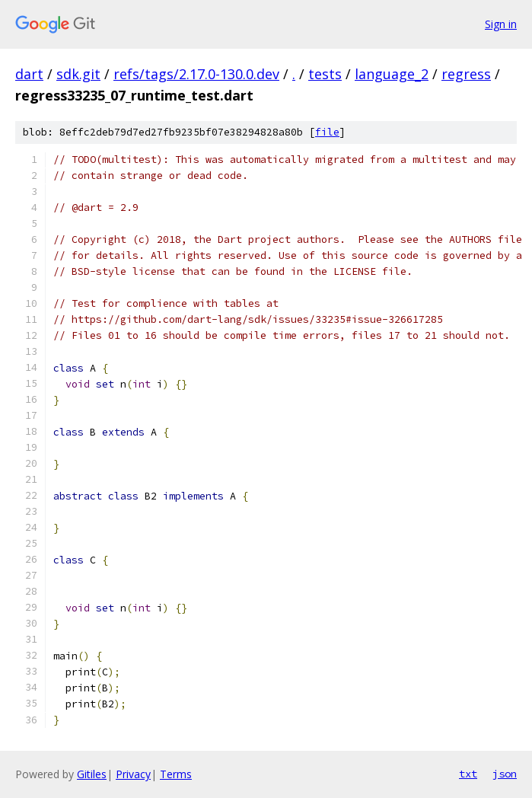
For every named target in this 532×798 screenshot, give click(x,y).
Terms (176, 774)
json (505, 774)
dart (29, 74)
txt (468, 774)
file (327, 132)
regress (466, 74)
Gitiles (92, 774)
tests (325, 74)
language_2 (392, 74)
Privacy (133, 774)
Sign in (501, 24)
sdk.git (78, 74)
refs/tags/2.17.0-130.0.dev (196, 74)
